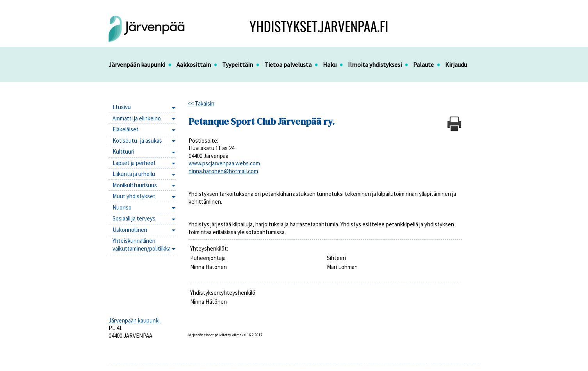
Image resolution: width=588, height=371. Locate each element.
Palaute (423, 65)
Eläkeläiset (126, 129)
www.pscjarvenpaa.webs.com (224, 163)
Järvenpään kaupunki (137, 65)
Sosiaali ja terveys (134, 218)
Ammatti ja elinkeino (137, 118)
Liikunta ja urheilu (134, 174)
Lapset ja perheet (134, 163)
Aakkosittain (194, 65)
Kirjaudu (456, 65)
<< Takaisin (201, 103)
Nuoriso (122, 207)
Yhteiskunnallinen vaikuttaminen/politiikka (142, 245)
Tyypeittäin (238, 65)
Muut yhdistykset (134, 196)
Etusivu (122, 107)
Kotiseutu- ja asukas (137, 141)
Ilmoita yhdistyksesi (375, 65)
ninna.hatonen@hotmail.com (223, 171)
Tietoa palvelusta (288, 65)
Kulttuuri (123, 151)
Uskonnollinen (130, 230)
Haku (330, 65)
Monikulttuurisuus (135, 185)
